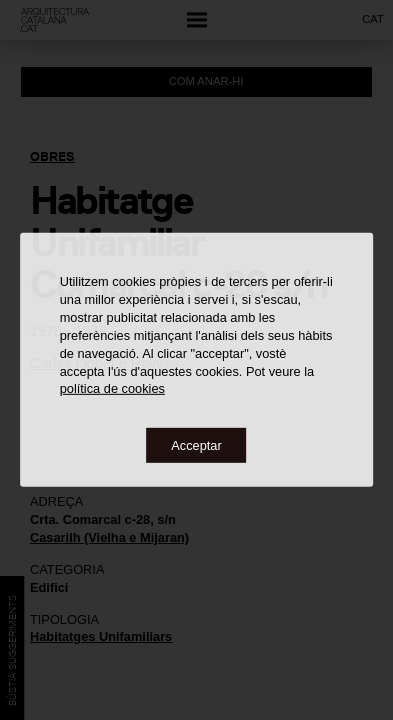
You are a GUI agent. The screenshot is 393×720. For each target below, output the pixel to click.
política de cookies (112, 388)
